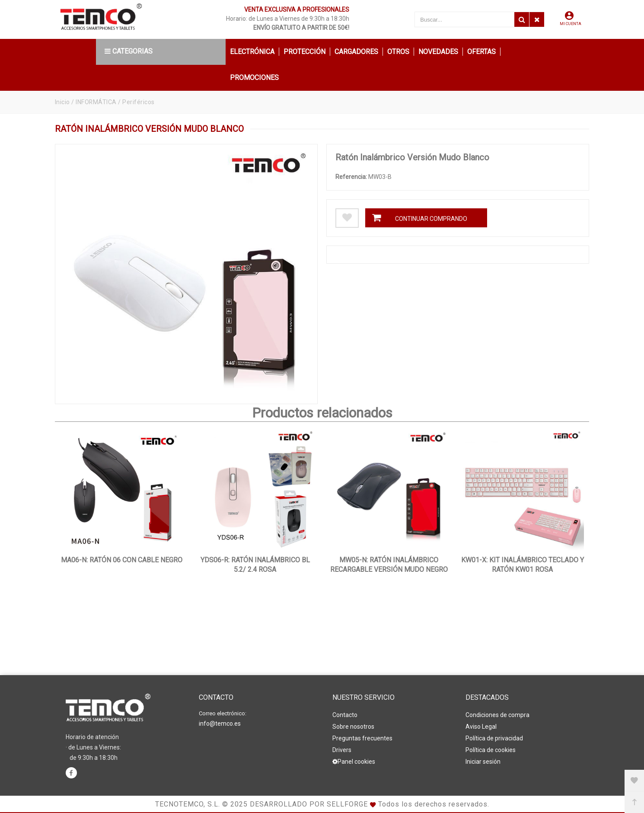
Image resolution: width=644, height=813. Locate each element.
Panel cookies (354, 762)
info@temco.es (220, 724)
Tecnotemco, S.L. (188, 804)
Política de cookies (491, 750)
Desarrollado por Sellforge (309, 804)
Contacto (345, 715)
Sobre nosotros (353, 727)
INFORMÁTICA (96, 102)
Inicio (62, 102)
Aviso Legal (481, 727)
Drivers (342, 750)
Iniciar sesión (483, 762)
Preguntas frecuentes (362, 738)
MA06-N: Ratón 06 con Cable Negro (122, 560)
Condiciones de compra (497, 715)
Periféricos (139, 102)
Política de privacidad (494, 738)
